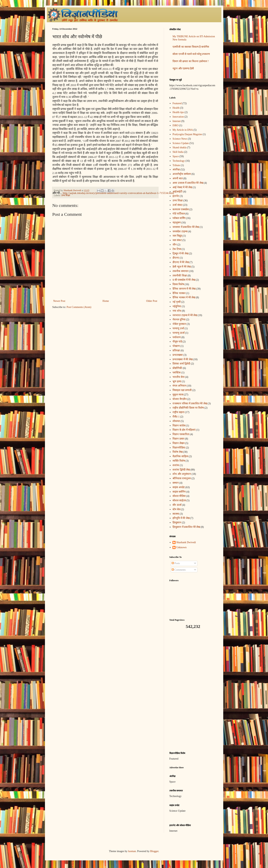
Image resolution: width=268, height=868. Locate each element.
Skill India (178, 152)
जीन (175, 245)
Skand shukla (180, 147)
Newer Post (59, 301)
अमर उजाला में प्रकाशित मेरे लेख (188, 183)
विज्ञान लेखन (179, 443)
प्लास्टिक (177, 373)
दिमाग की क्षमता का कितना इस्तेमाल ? (191, 61)
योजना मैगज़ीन (180, 399)
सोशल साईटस (179, 500)
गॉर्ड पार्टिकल (179, 214)
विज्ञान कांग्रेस (179, 426)
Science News (180, 139)
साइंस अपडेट (179, 487)
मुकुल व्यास (178, 395)
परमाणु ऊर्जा (179, 333)
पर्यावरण (177, 337)
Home (106, 301)
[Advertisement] (193, 690)
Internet (177, 121)
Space (176, 156)
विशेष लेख (178, 452)
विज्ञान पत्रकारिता (181, 434)
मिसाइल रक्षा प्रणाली (182, 390)
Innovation (178, 117)
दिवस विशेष (178, 284)
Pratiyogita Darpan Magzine (187, 134)
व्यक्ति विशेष (179, 461)
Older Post (152, 301)
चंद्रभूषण (177, 223)
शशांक (176, 465)
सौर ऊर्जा (177, 505)
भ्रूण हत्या (177, 381)
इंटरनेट (176, 196)
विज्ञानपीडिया (179, 448)
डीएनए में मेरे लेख (181, 262)
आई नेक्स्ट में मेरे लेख (182, 187)
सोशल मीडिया (179, 496)
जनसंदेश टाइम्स (180, 231)
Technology (179, 161)
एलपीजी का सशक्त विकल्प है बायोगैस (191, 47)
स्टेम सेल (176, 509)
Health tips (178, 112)
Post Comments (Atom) (79, 307)
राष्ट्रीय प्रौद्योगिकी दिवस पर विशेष (188, 408)
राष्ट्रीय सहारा (178, 412)
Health (176, 108)
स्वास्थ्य (176, 514)
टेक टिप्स (177, 249)
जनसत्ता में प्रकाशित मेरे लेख (186, 227)
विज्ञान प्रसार (178, 439)
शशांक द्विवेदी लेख (181, 470)
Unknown (181, 547)
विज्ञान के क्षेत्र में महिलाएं (184, 430)
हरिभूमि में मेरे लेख (181, 518)
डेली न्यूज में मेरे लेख (182, 267)
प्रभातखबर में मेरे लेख (183, 359)
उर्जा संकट (177, 205)
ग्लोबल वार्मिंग (179, 218)
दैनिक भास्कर (179, 293)
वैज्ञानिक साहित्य (180, 456)
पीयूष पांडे (177, 342)
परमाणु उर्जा (178, 328)
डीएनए (176, 258)
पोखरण (176, 346)
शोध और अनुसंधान (182, 474)
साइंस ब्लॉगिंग (179, 492)
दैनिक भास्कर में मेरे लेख (184, 297)
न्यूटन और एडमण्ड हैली (183, 69)
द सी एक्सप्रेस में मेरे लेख (184, 280)
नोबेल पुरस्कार (179, 324)
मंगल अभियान (179, 386)
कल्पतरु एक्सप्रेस (181, 209)
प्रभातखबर (178, 355)
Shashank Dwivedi (186, 542)
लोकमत (176, 421)
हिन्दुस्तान (177, 523)
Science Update (181, 143)
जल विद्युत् (177, 236)
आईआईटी (177, 192)
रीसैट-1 (176, 417)
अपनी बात (178, 178)
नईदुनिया (177, 306)
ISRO (176, 125)
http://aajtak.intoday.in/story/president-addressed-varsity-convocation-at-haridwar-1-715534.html (118, 193)
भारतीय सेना (179, 377)
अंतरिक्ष (176, 170)
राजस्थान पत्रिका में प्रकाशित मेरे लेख (190, 404)
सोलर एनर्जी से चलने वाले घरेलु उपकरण (191, 54)
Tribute (176, 165)
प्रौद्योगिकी (177, 368)
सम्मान (176, 483)
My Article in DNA (183, 130)
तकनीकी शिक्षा (180, 276)
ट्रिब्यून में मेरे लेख (180, 254)
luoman (132, 851)
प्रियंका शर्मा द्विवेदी (181, 364)
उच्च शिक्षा (66, 195)
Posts (176, 563)
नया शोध (177, 311)
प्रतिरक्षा (176, 350)
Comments (179, 570)
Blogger (154, 851)
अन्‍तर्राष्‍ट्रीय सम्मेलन (182, 174)
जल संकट (177, 240)
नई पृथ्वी (177, 302)
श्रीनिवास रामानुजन (182, 478)
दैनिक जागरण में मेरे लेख (184, 289)
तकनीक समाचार (181, 271)
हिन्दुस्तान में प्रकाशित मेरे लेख (186, 527)
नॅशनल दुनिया (179, 320)
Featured (177, 103)
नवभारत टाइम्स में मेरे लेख (185, 315)
